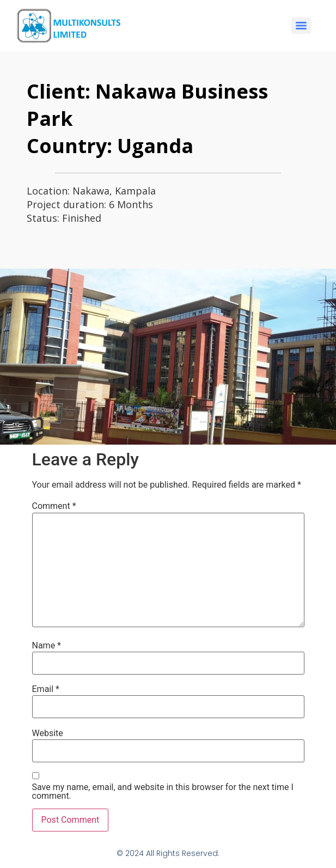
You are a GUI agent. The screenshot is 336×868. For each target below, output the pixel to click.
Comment (54, 506)
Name (47, 646)
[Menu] (301, 26)
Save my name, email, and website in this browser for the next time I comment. (163, 792)
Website (48, 733)
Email (46, 689)
